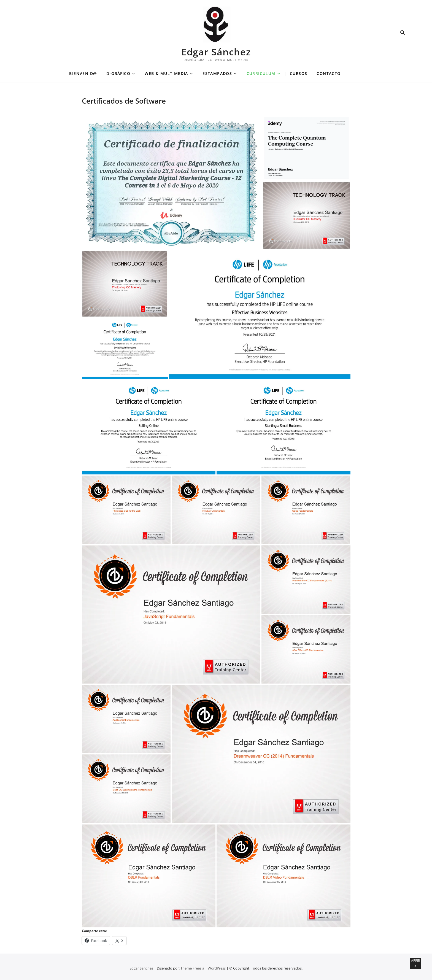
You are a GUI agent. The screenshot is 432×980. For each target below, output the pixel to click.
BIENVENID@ (83, 73)
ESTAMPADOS (217, 73)
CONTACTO (329, 73)
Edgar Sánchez (216, 52)
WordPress (217, 968)
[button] (172, 183)
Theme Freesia (192, 968)
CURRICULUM (261, 73)
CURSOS (299, 73)
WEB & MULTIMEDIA (166, 73)
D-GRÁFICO (118, 73)
